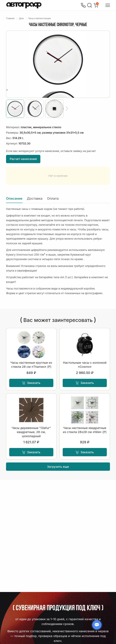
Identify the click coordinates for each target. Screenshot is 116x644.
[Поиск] (90, 5)
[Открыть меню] (108, 5)
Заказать (31, 383)
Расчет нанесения (23, 159)
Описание (14, 198)
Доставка (35, 198)
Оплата (53, 198)
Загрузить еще (58, 467)
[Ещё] (67, 109)
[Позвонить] (83, 5)
